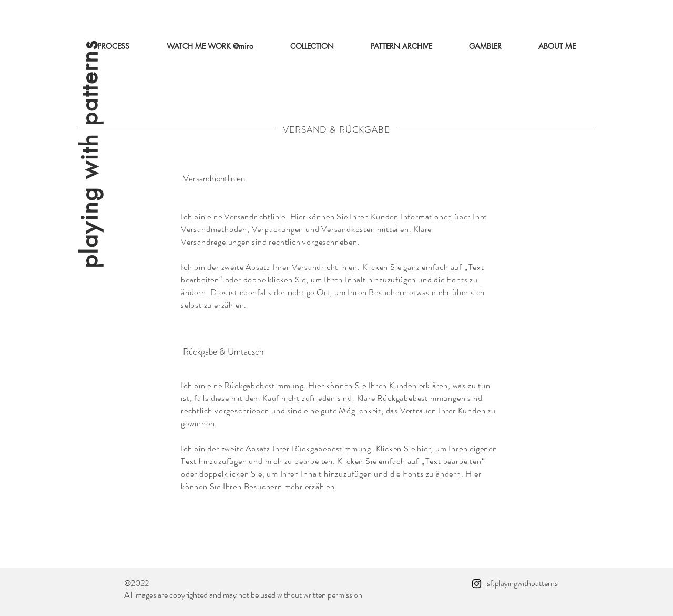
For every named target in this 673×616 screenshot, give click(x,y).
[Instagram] (477, 584)
